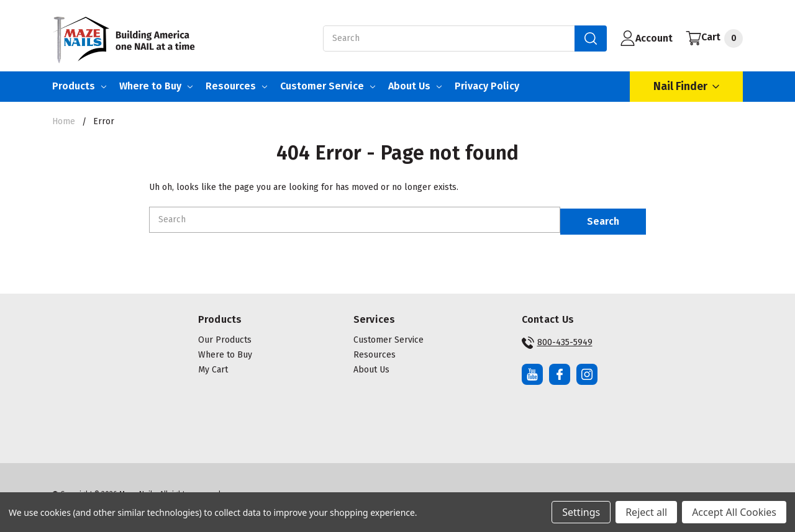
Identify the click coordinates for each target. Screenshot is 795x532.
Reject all (646, 512)
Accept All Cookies (734, 512)
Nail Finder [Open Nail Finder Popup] (686, 87)
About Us (415, 86)
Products (79, 86)
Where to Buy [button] (225, 350)
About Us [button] (371, 365)
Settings (581, 512)
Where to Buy (156, 86)
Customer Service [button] (388, 336)
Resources (236, 86)
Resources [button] (375, 350)
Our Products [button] (225, 336)
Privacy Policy (487, 86)
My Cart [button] (213, 365)
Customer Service (328, 86)
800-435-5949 (557, 338)
